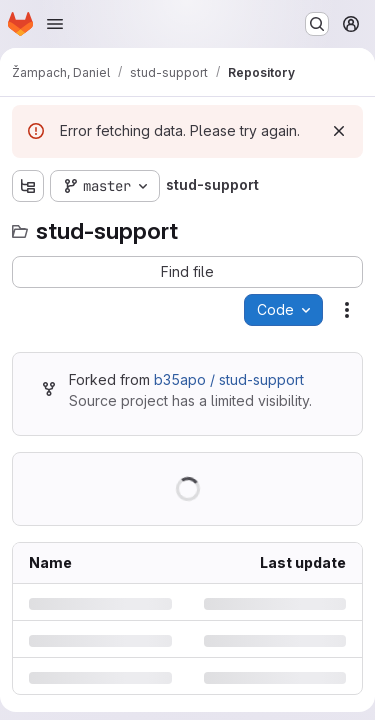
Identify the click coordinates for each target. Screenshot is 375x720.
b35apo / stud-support (229, 379)
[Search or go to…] (317, 24)
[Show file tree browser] (28, 186)
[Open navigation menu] (55, 24)
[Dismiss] (339, 131)
